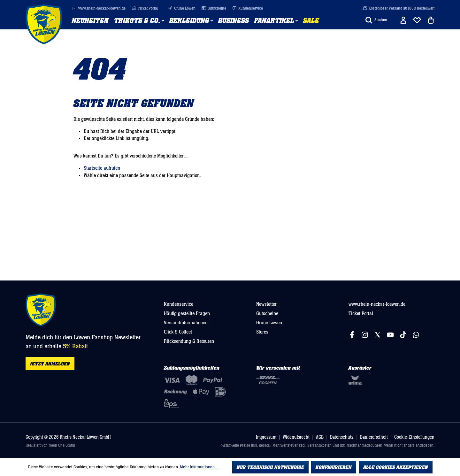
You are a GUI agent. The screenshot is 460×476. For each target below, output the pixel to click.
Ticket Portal (145, 8)
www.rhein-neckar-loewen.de (99, 8)
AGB (320, 437)
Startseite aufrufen (102, 168)
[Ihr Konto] (403, 20)
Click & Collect (178, 332)
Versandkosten (319, 445)
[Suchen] (376, 20)
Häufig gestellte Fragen (187, 313)
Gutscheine (214, 8)
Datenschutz (342, 437)
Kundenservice (248, 8)
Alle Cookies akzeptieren (396, 467)
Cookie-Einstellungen (414, 437)
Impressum (266, 437)
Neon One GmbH (62, 445)
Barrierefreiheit (374, 437)
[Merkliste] (417, 20)
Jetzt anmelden (50, 364)
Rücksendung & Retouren (189, 341)
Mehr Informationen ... (199, 467)
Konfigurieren (334, 467)
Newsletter (266, 304)
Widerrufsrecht (296, 437)
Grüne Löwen (182, 8)
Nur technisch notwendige (270, 467)
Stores (262, 332)
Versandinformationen (186, 323)
